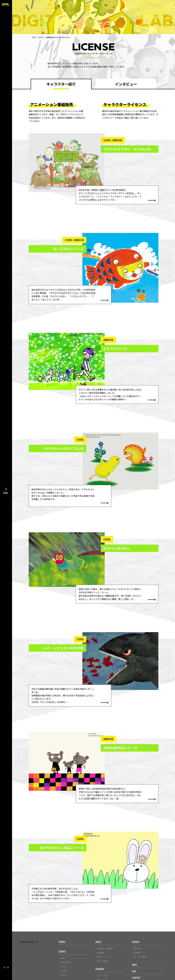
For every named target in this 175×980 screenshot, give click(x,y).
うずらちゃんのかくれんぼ (63, 448)
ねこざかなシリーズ (68, 249)
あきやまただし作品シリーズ (62, 848)
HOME (34, 37)
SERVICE (41, 37)
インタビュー (126, 84)
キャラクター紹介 (61, 84)
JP (4, 967)
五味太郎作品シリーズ (120, 748)
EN (8, 967)
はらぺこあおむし (117, 548)
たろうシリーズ (115, 349)
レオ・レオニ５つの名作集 (63, 648)
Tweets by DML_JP (29, 942)
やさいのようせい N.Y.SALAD (127, 149)
